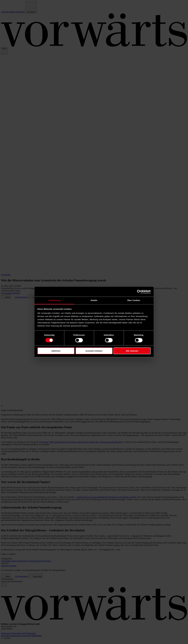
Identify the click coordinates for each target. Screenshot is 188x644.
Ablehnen (56, 351)
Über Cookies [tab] (134, 300)
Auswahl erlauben (94, 351)
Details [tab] (94, 300)
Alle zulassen (132, 351)
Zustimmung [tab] (54, 300)
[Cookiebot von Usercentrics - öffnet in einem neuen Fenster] (139, 292)
